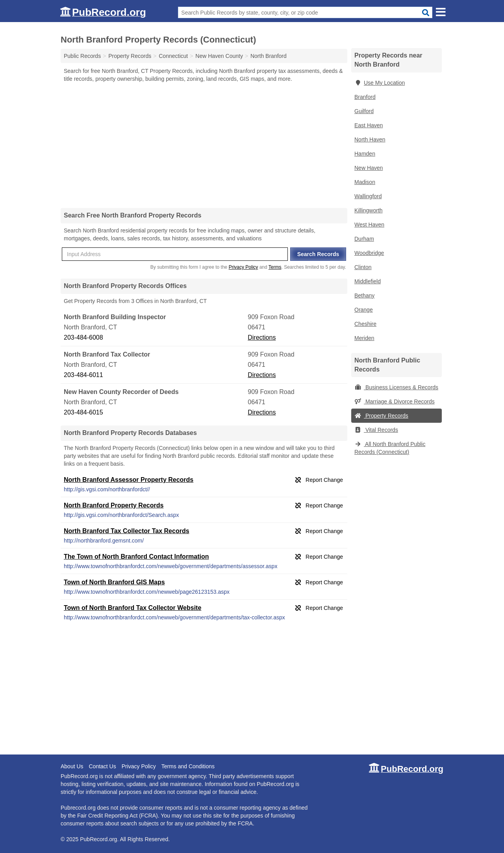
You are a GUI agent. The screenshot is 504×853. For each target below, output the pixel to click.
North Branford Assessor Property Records (129, 480)
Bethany (364, 295)
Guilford (364, 111)
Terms (275, 267)
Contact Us (102, 766)
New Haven (369, 168)
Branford (365, 97)
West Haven (369, 225)
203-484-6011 (83, 375)
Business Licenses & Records (396, 387)
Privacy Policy (244, 267)
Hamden (365, 154)
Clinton (363, 267)
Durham (364, 239)
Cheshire (365, 324)
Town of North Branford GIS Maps (114, 582)
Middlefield (368, 281)
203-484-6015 (83, 412)
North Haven (370, 139)
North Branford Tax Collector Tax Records (127, 531)
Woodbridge (369, 253)
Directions (262, 337)
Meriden (364, 338)
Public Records (82, 56)
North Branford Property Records (114, 505)
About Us (72, 766)
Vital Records (376, 430)
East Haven (369, 125)
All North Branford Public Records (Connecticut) (390, 448)
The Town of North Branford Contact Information (136, 557)
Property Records (381, 416)
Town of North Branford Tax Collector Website (132, 608)
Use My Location (380, 83)
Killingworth (369, 210)
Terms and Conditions (188, 766)
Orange (364, 310)
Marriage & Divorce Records (395, 401)
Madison (365, 182)
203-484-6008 (83, 337)
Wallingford (368, 196)
